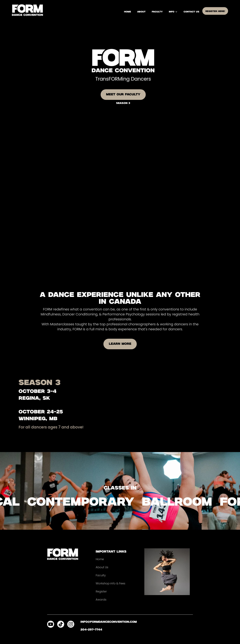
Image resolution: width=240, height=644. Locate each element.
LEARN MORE (120, 344)
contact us (191, 12)
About (141, 12)
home (128, 12)
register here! (215, 11)
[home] (27, 10)
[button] (173, 12)
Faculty (157, 12)
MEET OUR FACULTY (123, 94)
